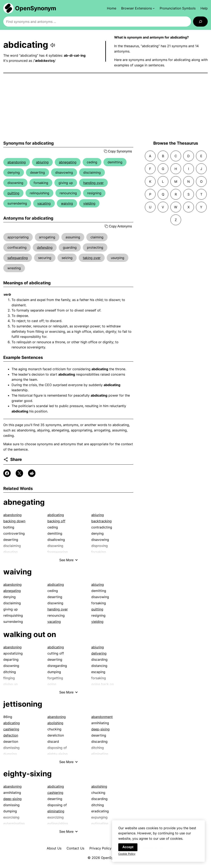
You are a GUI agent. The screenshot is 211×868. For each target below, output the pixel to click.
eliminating (56, 811)
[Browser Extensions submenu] (138, 8)
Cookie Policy (127, 856)
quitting (13, 193)
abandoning (17, 162)
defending (45, 247)
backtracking (101, 521)
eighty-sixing (28, 774)
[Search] (200, 22)
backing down (14, 521)
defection (11, 735)
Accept (128, 850)
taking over (92, 258)
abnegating (68, 162)
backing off (56, 521)
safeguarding (18, 258)
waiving (67, 203)
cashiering (11, 729)
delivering (99, 653)
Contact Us (75, 848)
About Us (54, 848)
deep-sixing (100, 729)
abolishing (55, 723)
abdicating (56, 515)
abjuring (42, 162)
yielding (89, 203)
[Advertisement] (105, 107)
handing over (93, 183)
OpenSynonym (36, 8)
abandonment (102, 717)
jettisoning (23, 704)
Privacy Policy (100, 848)
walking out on (30, 634)
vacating (44, 203)
